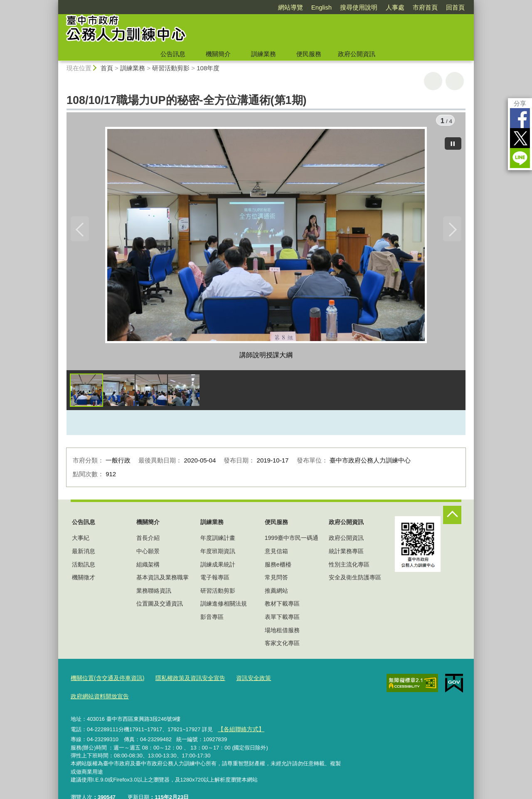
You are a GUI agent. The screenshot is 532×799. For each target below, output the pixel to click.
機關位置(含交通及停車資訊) (105, 680)
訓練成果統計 (218, 566)
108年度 (208, 68)
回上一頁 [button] (455, 81)
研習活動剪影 (171, 68)
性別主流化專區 (349, 566)
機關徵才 (84, 579)
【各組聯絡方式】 (239, 711)
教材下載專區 (282, 606)
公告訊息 (173, 54)
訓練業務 (264, 54)
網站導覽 (291, 7)
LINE (520, 158)
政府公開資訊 (357, 54)
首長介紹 (148, 540)
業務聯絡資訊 (154, 593)
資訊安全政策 (242, 680)
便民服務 (309, 54)
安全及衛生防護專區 (355, 579)
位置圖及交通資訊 (160, 606)
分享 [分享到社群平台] (520, 103)
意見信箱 (276, 553)
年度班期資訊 (218, 553)
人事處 (395, 7)
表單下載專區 (282, 619)
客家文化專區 (282, 645)
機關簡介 (218, 54)
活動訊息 (84, 566)
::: (55, 4)
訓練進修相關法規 (224, 606)
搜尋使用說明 (359, 7)
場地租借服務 (282, 632)
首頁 (107, 68)
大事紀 (81, 540)
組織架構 (148, 566)
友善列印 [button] (433, 81)
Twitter (520, 138)
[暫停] (453, 141)
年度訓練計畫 (218, 540)
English (321, 7)
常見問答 (276, 579)
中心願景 (148, 553)
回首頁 (455, 7)
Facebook (520, 118)
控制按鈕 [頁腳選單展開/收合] (452, 517)
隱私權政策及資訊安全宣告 (182, 680)
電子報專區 (215, 579)
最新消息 (84, 553)
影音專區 (212, 619)
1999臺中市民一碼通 (292, 540)
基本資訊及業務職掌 (163, 579)
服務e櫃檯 (278, 566)
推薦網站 (276, 593)
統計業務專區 (346, 553)
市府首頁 (425, 7)
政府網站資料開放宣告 (296, 680)
